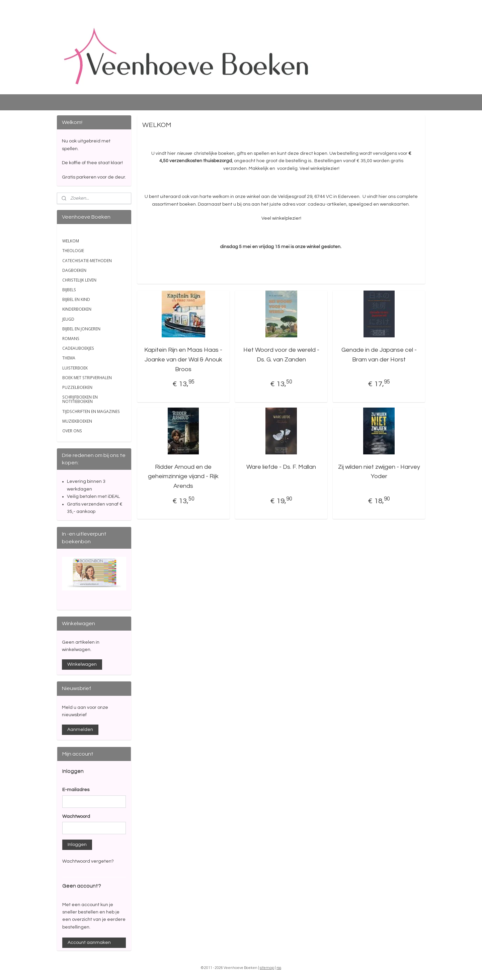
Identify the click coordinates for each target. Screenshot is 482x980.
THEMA (69, 358)
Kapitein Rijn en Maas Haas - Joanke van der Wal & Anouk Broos (183, 360)
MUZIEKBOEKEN (77, 421)
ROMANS (71, 339)
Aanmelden (80, 730)
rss (279, 968)
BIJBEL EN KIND (76, 299)
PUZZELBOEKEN (77, 387)
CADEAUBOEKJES (78, 348)
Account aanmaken (89, 943)
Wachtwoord (76, 816)
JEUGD (68, 319)
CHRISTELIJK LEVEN (79, 280)
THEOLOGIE (73, 251)
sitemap (267, 968)
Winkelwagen (82, 664)
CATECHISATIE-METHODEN (87, 261)
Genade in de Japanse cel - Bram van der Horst (379, 355)
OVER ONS (72, 431)
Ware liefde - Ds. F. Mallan (281, 467)
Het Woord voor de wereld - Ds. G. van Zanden (281, 355)
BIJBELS (69, 290)
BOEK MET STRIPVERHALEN (87, 378)
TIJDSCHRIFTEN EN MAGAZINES (91, 411)
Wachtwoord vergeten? (88, 861)
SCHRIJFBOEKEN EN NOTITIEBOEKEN (80, 399)
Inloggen (77, 845)
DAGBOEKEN (74, 270)
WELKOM (71, 241)
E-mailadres (76, 790)
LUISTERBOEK (75, 368)
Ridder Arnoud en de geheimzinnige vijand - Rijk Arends (183, 477)
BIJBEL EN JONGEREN (81, 329)
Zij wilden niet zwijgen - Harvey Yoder (379, 472)
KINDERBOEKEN (77, 309)
